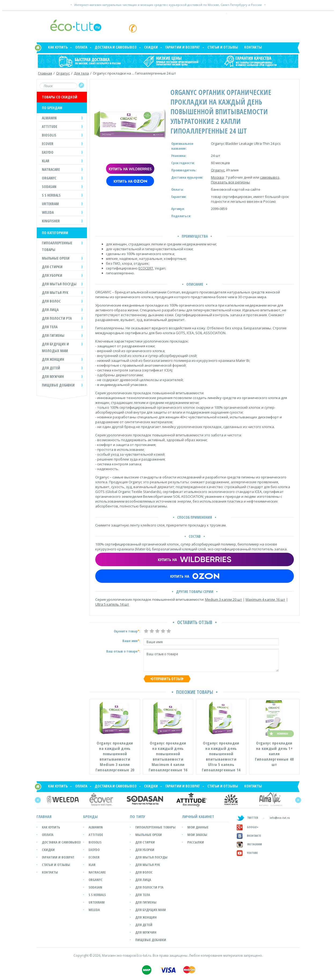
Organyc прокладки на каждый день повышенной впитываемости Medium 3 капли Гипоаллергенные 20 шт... (115, 757)
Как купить (58, 47)
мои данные (198, 827)
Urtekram (97, 902)
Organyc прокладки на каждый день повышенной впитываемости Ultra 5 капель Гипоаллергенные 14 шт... (221, 757)
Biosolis (95, 842)
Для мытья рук (148, 865)
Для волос (144, 872)
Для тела (81, 73)
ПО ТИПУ (138, 816)
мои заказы (197, 835)
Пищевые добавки (58, 385)
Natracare (97, 872)
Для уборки (145, 850)
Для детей (144, 925)
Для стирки (145, 842)
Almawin (96, 827)
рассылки (196, 842)
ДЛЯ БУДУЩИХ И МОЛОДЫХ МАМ (55, 347)
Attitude (96, 835)
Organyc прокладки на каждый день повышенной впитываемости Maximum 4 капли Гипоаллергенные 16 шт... (168, 757)
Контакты (253, 47)
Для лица (143, 880)
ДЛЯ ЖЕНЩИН (53, 359)
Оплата (81, 47)
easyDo (94, 850)
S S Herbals (97, 895)
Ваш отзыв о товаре (211, 660)
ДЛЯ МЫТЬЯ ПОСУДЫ (59, 284)
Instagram (249, 844)
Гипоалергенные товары (155, 827)
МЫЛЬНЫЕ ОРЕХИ (56, 258)
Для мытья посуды (151, 857)
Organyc (63, 73)
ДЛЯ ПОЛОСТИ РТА (57, 318)
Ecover (94, 857)
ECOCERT (146, 268)
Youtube (247, 853)
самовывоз (270, 177)
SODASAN (95, 887)
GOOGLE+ (248, 827)
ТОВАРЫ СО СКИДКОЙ (60, 97)
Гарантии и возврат (183, 47)
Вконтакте (249, 836)
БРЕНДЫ (90, 816)
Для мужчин (146, 932)
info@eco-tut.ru (280, 818)
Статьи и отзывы (223, 47)
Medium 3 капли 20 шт (224, 599)
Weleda (94, 910)
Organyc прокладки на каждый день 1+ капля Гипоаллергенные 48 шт (274, 754)
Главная (45, 73)
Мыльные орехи (149, 835)
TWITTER (247, 818)
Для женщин (146, 917)
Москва (217, 177)
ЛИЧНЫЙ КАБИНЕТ (198, 816)
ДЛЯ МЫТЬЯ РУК (55, 292)
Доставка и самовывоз (116, 47)
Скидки (151, 47)
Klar (92, 865)
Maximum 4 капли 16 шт (265, 599)
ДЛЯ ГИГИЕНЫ (53, 335)
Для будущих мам (151, 910)
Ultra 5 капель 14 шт (112, 604)
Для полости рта (149, 887)
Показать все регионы (230, 182)
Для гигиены (146, 902)
